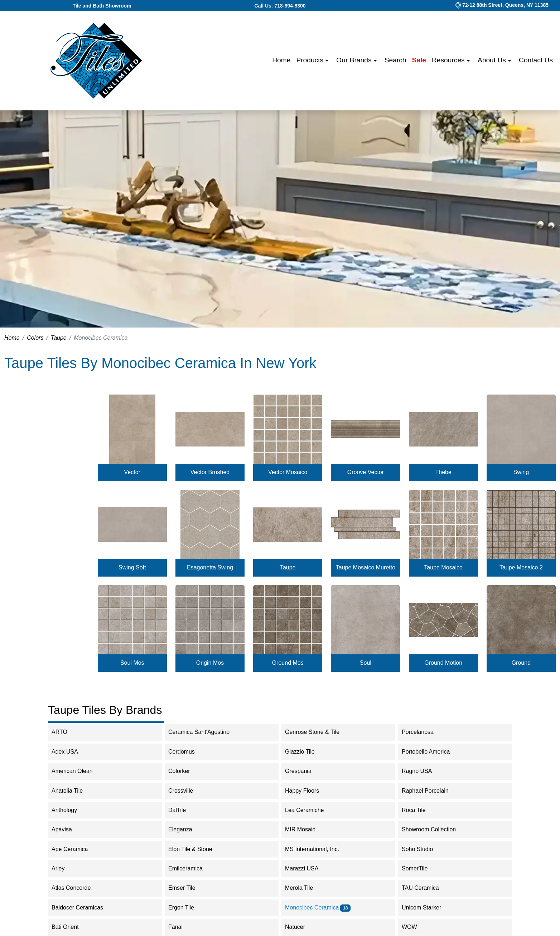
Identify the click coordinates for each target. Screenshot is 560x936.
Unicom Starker (426, 908)
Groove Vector (366, 472)
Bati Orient (70, 927)
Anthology (69, 810)
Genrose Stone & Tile (318, 732)
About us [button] (493, 60)
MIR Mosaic (305, 829)
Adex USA (69, 752)
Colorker (184, 771)
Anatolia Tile (72, 791)
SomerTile (421, 868)
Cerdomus (187, 752)
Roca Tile (420, 810)
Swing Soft (132, 567)
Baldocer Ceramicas (83, 908)
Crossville (187, 791)
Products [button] (311, 60)
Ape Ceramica (76, 849)
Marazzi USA (308, 868)
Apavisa (66, 829)
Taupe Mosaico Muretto (366, 567)
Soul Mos (132, 663)
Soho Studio (423, 849)
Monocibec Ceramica (318, 908)
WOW (415, 927)
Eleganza (186, 829)
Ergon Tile (187, 908)
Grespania (304, 771)
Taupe (59, 338)
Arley (64, 868)
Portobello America (432, 752)
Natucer (301, 927)
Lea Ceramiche (309, 810)
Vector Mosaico (288, 472)
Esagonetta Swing (210, 567)
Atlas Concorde (77, 888)
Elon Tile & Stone (195, 849)
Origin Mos (210, 663)
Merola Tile (304, 888)
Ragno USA (423, 771)
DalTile (183, 810)
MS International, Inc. (317, 849)
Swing (521, 472)
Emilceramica (191, 868)
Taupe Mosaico (443, 567)
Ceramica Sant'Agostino (204, 732)
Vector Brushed (210, 472)
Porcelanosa (422, 732)
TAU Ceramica (425, 888)
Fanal (180, 927)
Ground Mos (288, 663)
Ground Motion (443, 663)
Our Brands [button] (355, 60)
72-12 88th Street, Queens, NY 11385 (505, 5)
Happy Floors (308, 791)
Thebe (443, 472)
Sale (419, 60)
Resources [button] (449, 60)
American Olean (78, 771)
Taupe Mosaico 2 (521, 567)
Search (395, 60)
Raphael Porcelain (430, 791)
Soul (366, 663)
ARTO (64, 732)
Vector (132, 472)
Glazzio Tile (306, 752)
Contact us (536, 60)
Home (281, 60)
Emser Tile (188, 888)
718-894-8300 (290, 6)
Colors (35, 338)
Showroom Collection (435, 829)
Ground (521, 663)
